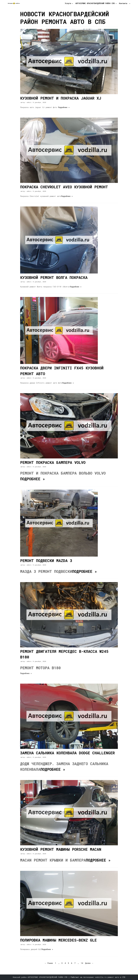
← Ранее (49, 963)
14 (82, 963)
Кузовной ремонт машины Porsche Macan (61, 849)
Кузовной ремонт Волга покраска (54, 277)
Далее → (89, 963)
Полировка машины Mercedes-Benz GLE (58, 940)
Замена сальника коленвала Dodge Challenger (67, 753)
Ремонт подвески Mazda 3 (46, 560)
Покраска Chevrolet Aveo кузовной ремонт (64, 187)
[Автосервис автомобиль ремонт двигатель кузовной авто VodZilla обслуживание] (14, 3)
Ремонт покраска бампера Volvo (53, 462)
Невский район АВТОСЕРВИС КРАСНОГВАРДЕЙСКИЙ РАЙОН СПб (41, 977)
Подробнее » (64, 107)
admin (29, 102)
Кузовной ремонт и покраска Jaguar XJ (61, 98)
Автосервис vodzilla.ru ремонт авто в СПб (104, 977)
